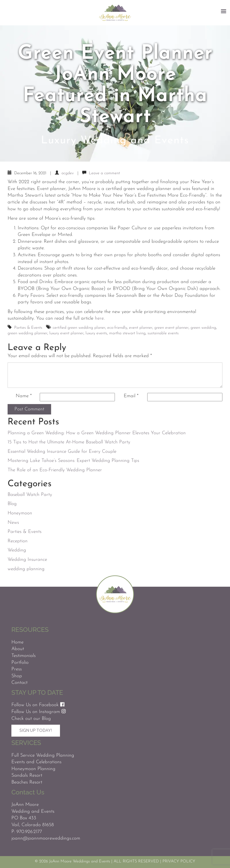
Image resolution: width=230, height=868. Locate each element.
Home (17, 642)
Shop (17, 676)
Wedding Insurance (27, 560)
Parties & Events (28, 328)
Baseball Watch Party (30, 495)
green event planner (171, 328)
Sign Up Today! (36, 730)
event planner (141, 328)
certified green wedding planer (79, 328)
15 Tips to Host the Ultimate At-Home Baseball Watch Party (69, 442)
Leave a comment (104, 173)
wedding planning (26, 569)
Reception (18, 541)
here (99, 318)
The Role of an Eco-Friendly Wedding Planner (55, 470)
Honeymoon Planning (33, 769)
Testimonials (24, 656)
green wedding (203, 328)
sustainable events (163, 333)
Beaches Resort (27, 782)
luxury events (96, 333)
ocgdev (68, 173)
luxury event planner (66, 333)
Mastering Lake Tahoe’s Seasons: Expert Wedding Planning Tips (73, 461)
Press (17, 669)
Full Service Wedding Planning (43, 756)
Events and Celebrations (36, 762)
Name (24, 396)
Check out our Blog (31, 719)
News (13, 523)
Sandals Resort (27, 776)
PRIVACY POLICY (179, 861)
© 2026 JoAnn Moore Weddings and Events (72, 861)
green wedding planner (27, 333)
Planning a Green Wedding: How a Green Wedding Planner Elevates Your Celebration (97, 433)
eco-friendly (117, 328)
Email (131, 396)
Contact (19, 683)
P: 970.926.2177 (27, 832)
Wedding (17, 550)
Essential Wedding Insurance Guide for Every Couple (62, 452)
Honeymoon (20, 513)
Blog (12, 504)
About (18, 649)
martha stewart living (127, 333)
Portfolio (20, 663)
